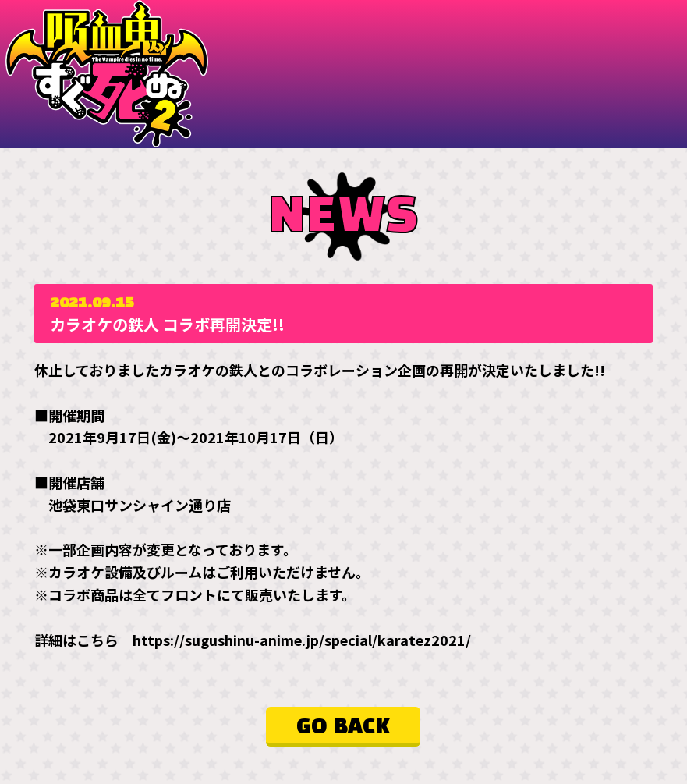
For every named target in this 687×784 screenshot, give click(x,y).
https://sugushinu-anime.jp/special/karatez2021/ (302, 639)
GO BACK (343, 726)
